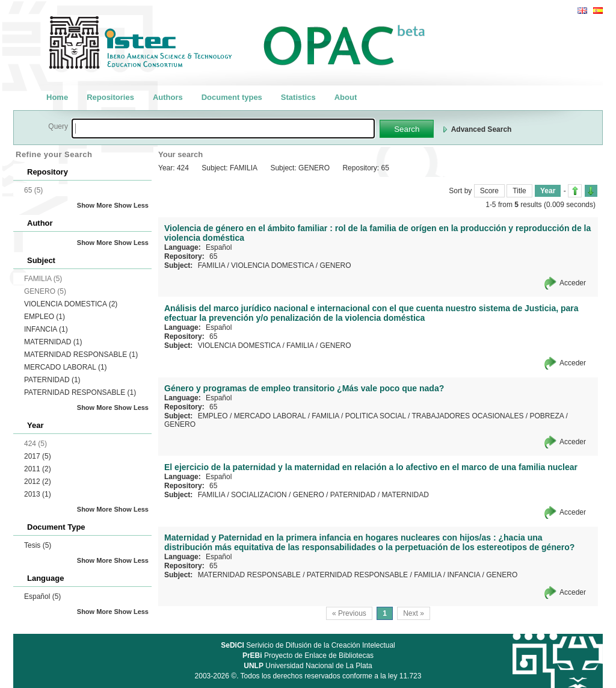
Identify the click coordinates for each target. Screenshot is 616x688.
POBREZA (547, 416)
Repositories (110, 97)
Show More (95, 205)
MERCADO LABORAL (66, 367)
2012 (38, 482)
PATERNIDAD (52, 380)
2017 (38, 456)
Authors (168, 97)
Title (519, 191)
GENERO (335, 265)
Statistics (298, 97)
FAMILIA (211, 265)
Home (57, 97)
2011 (38, 469)
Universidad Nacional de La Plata (308, 666)
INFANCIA (46, 329)
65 (213, 256)
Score (489, 191)
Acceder (573, 283)
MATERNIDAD (53, 342)
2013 (38, 494)
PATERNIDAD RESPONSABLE (80, 392)
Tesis (38, 545)
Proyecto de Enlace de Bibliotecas (308, 655)
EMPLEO (45, 317)
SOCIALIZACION (259, 495)
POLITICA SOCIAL (376, 416)
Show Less (131, 205)
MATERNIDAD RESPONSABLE (81, 355)
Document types (232, 97)
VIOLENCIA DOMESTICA (71, 304)
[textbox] (223, 129)
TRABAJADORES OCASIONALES (467, 416)
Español (42, 597)
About (346, 97)
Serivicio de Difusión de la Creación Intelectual (308, 645)
